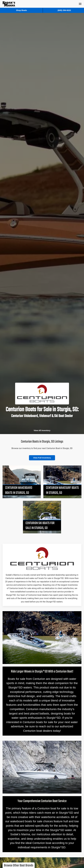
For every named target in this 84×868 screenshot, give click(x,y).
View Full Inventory (42, 458)
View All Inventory (42, 430)
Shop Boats (21, 10)
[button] (80, 4)
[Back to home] (9, 4)
